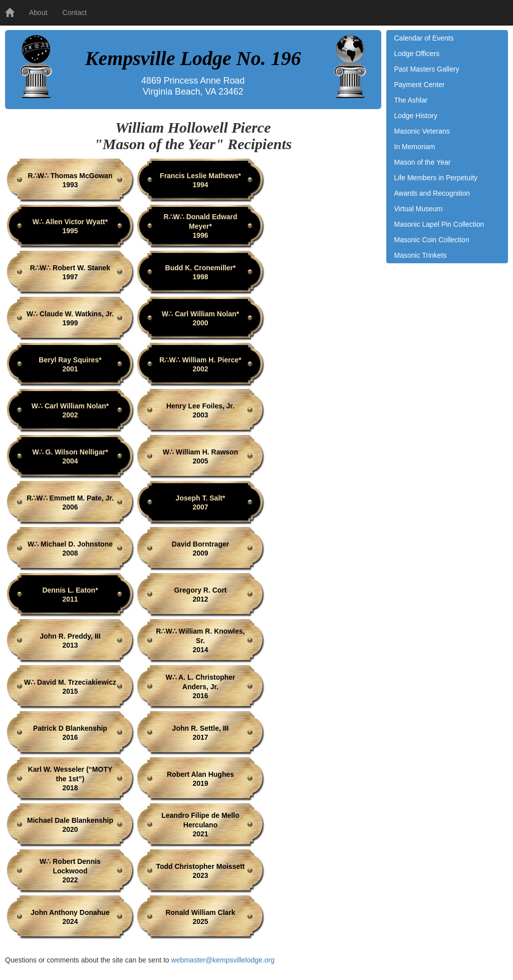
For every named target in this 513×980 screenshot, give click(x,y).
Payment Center (420, 85)
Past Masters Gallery (427, 69)
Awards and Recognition (432, 193)
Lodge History (416, 116)
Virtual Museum (419, 209)
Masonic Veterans (422, 131)
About (38, 13)
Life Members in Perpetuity (436, 178)
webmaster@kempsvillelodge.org (223, 960)
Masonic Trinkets (421, 255)
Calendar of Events (424, 38)
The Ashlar (411, 100)
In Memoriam (415, 147)
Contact (75, 13)
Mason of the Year (423, 162)
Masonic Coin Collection (432, 240)
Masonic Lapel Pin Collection (439, 224)
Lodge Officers (417, 54)
